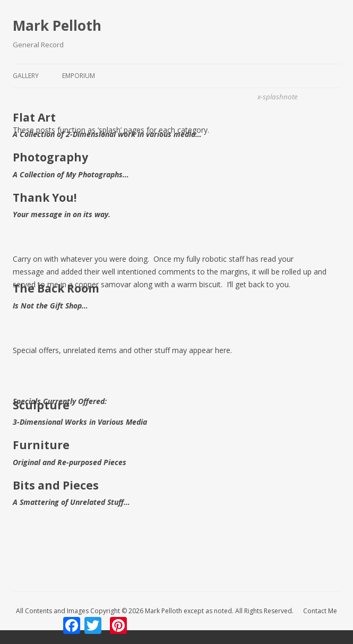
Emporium (79, 76)
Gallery (26, 76)
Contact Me (320, 611)
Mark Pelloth (57, 25)
